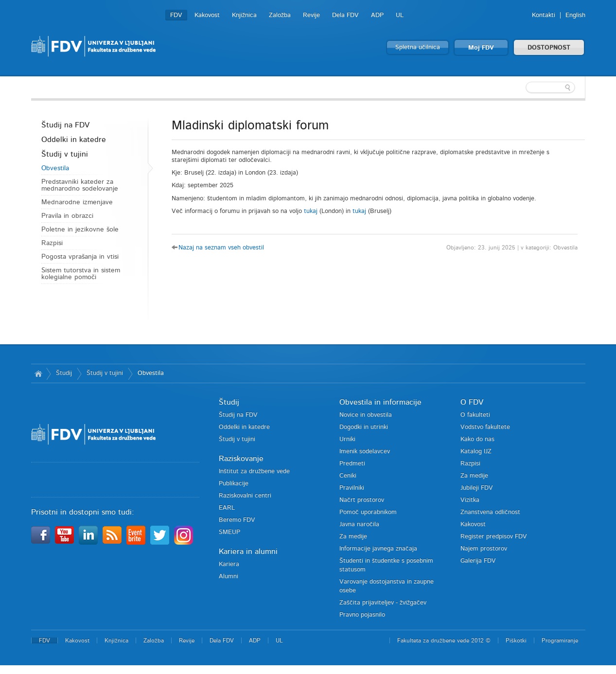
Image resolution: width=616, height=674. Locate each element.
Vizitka (470, 500)
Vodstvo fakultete (485, 427)
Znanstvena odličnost (490, 512)
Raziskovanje (241, 459)
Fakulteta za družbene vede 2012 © (444, 640)
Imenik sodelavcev (365, 452)
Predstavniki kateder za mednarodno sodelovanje (80, 185)
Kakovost (207, 15)
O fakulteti (475, 415)
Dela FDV (345, 15)
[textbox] (522, 88)
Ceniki (348, 476)
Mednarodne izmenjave (77, 202)
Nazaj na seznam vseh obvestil (221, 248)
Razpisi (52, 243)
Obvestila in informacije (380, 402)
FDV (176, 15)
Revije (311, 15)
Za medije (353, 537)
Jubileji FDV (477, 488)
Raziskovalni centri (245, 496)
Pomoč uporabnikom (368, 512)
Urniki (347, 439)
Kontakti (544, 15)
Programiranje (560, 640)
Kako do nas (477, 439)
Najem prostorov (484, 549)
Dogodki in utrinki (364, 427)
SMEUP (229, 532)
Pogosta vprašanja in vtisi (80, 257)
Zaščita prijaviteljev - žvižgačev (383, 603)
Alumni (229, 576)
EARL (227, 508)
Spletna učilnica (418, 47)
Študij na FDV (65, 125)
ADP (377, 15)
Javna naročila (359, 524)
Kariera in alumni (248, 551)
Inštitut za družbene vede (254, 471)
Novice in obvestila (366, 415)
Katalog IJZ (476, 452)
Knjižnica (244, 15)
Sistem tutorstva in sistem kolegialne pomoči (81, 274)
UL (400, 15)
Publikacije (234, 484)
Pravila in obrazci (67, 216)
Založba (280, 15)
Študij (64, 373)
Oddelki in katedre (74, 140)
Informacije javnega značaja (378, 549)
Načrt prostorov (362, 500)
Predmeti (352, 464)
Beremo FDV (237, 520)
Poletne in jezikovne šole (80, 230)
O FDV (472, 402)
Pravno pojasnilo (362, 615)
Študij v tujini (65, 154)
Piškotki (516, 640)
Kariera (229, 564)
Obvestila (55, 168)
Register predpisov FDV (494, 537)
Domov (39, 373)
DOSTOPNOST (549, 48)
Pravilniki (352, 488)
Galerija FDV (478, 561)
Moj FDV (481, 48)
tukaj (311, 211)
